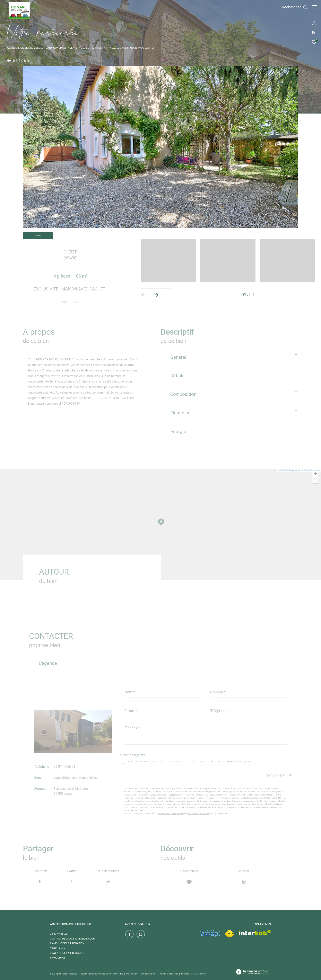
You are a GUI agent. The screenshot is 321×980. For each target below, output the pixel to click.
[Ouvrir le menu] (314, 7)
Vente (73, 48)
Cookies (202, 974)
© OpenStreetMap (311, 470)
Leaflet (281, 470)
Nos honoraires (116, 974)
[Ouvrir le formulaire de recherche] (293, 7)
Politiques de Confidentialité (170, 813)
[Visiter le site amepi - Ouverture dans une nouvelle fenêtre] (210, 933)
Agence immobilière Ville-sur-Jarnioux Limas (37, 48)
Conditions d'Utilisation (199, 813)
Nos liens (174, 974)
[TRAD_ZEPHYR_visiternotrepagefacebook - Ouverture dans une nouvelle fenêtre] (129, 934)
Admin (163, 974)
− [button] (316, 480)
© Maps (293, 470)
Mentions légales (149, 974)
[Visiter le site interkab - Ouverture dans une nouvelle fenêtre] (255, 933)
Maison (97, 48)
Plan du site (132, 974)
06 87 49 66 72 (64, 767)
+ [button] (316, 474)
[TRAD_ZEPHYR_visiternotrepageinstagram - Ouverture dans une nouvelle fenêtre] (141, 934)
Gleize (85, 48)
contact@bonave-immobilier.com (77, 778)
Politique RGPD (188, 974)
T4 (107, 48)
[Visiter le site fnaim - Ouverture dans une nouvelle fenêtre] (229, 934)
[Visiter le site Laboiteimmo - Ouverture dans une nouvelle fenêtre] (252, 972)
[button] (156, 295)
